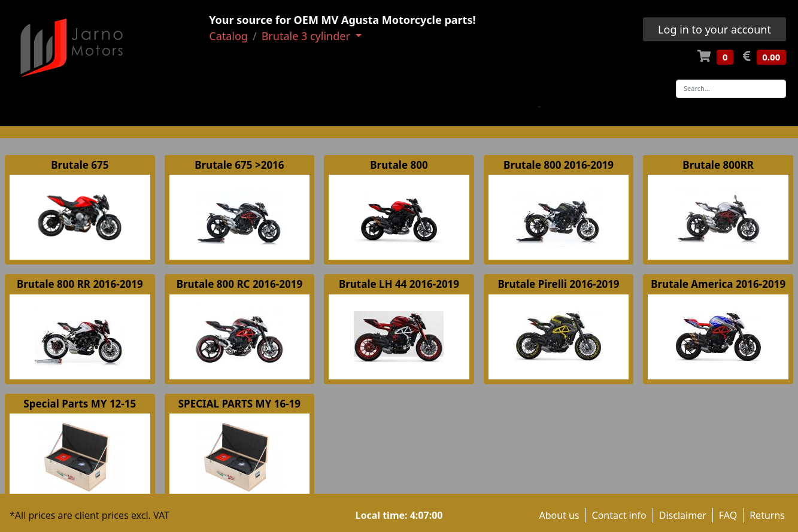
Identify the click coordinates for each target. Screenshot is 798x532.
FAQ (728, 515)
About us (559, 515)
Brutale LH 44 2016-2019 (399, 284)
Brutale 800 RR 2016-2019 (80, 284)
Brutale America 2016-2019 (718, 284)
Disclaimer (683, 515)
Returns (767, 515)
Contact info (619, 515)
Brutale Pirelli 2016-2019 (559, 284)
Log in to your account (714, 29)
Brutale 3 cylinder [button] (307, 36)
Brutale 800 (399, 165)
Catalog (228, 36)
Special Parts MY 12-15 (80, 404)
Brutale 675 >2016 (239, 165)
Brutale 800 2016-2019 (559, 165)
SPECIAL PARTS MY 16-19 (239, 404)
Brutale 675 (80, 165)
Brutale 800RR (718, 165)
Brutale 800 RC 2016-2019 (239, 284)
